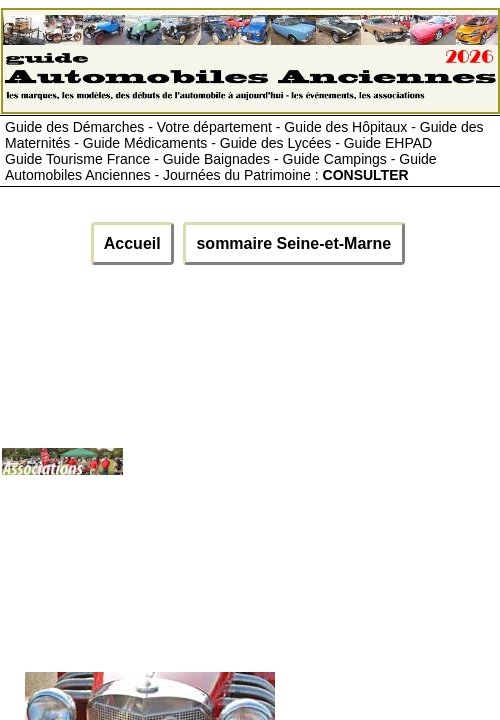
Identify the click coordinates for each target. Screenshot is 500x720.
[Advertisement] (310, 469)
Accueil (132, 243)
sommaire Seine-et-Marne (294, 243)
